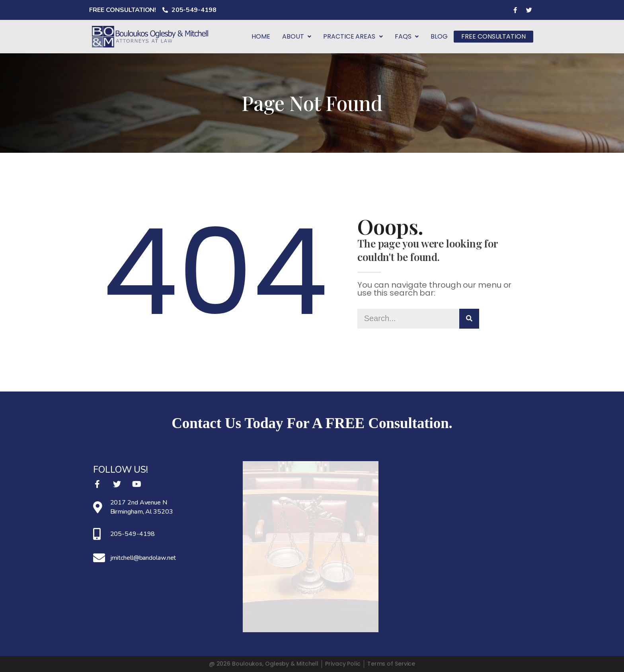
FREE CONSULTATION (495, 36)
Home (264, 36)
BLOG (443, 36)
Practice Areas (357, 36)
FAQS (410, 36)
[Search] (469, 319)
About (300, 36)
